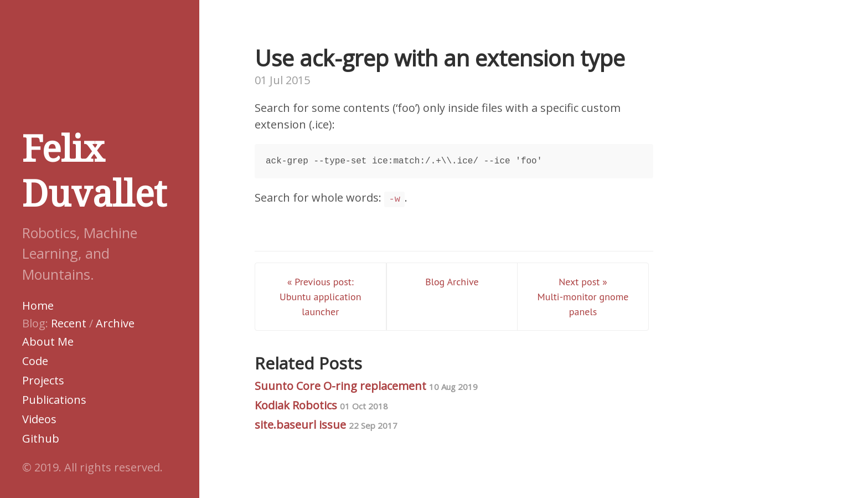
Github (41, 438)
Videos (39, 419)
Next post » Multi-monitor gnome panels (583, 297)
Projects (43, 380)
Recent (69, 323)
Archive (115, 323)
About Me (48, 342)
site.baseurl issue (326, 425)
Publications (54, 400)
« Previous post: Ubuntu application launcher (321, 297)
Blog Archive (452, 282)
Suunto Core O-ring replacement (366, 386)
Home (38, 306)
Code (35, 361)
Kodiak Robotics (321, 405)
